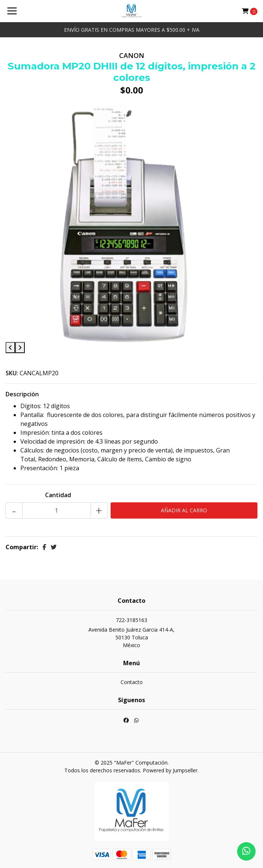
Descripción (22, 394)
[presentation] (10, 348)
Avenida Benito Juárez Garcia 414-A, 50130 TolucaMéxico (131, 637)
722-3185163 (131, 620)
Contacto (132, 682)
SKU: (12, 373)
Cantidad (58, 495)
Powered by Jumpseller (170, 770)
